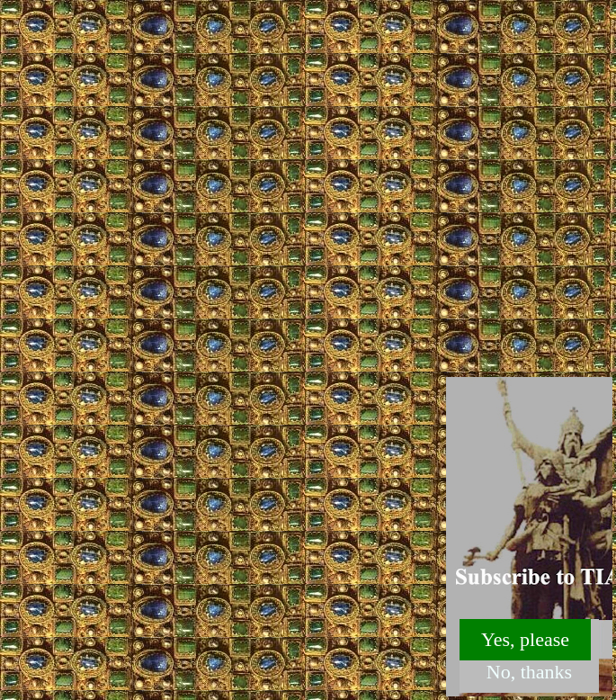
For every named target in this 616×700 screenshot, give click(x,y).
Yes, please (525, 639)
